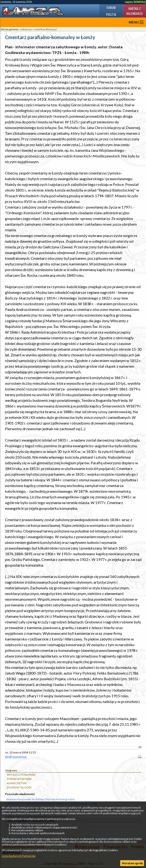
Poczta (111, 14)
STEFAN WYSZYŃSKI (19, 779)
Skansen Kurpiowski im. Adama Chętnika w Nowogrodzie (40, 799)
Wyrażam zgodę (132, 863)
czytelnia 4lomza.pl (45, 29)
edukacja (26, 29)
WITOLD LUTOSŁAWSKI (21, 775)
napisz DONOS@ (135, 2)
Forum (111, 7)
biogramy (11, 770)
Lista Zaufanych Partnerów (19, 856)
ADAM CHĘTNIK (17, 783)
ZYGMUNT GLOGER (19, 787)
